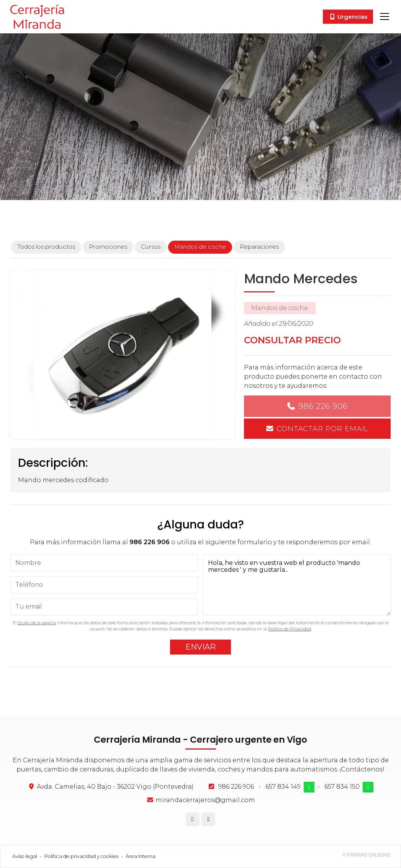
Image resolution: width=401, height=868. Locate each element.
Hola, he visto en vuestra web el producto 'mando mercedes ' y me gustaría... (297, 585)
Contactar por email (322, 429)
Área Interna (141, 856)
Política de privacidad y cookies (81, 856)
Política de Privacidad (290, 629)
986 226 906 (323, 406)
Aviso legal (25, 856)
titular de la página (37, 623)
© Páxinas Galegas (366, 855)
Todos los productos (46, 247)
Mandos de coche (280, 308)
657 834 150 (342, 787)
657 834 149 (283, 787)
